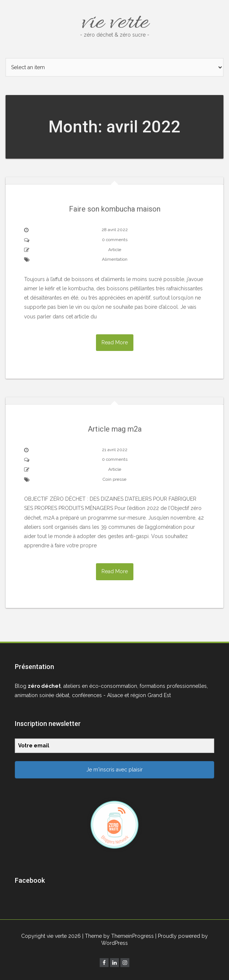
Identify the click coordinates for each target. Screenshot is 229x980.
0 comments (115, 240)
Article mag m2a (115, 429)
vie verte (114, 23)
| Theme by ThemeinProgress (118, 936)
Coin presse (114, 479)
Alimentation (115, 259)
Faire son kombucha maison (115, 209)
